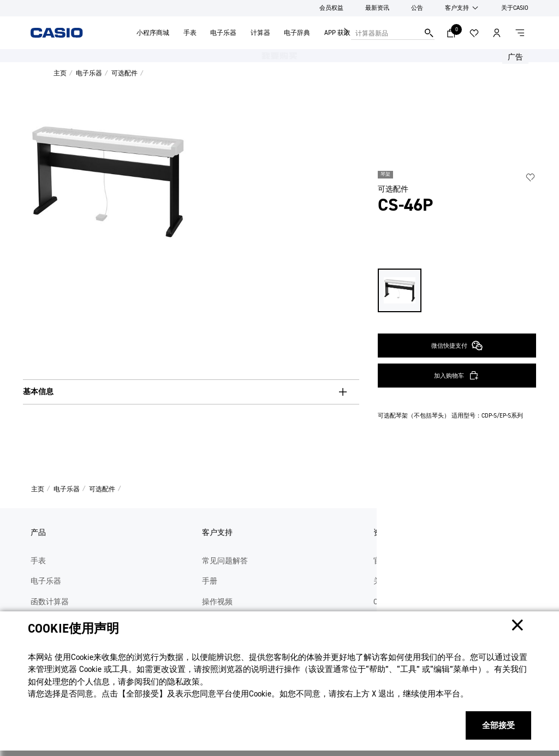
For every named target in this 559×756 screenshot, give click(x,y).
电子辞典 (297, 33)
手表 (190, 33)
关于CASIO (515, 8)
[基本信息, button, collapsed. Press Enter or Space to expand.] (191, 392)
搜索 (429, 33)
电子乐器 (223, 33)
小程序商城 (153, 33)
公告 (417, 8)
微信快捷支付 (457, 261)
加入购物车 (449, 291)
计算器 (260, 33)
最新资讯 (377, 8)
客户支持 (457, 8)
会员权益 (331, 8)
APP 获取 (337, 33)
